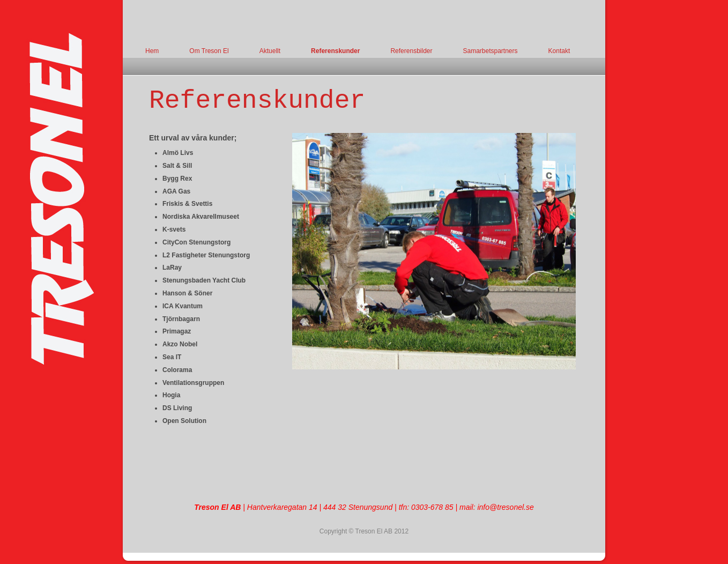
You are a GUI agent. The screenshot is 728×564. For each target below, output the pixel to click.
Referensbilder (411, 51)
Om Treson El (209, 51)
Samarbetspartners (490, 51)
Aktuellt (270, 51)
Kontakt (559, 51)
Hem (152, 51)
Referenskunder (335, 51)
